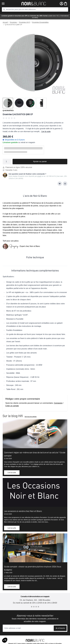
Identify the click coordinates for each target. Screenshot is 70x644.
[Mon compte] (61, 4)
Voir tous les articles (31, 417)
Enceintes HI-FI (24, 22)
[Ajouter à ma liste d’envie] (60, 184)
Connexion (58, 403)
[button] (35, 118)
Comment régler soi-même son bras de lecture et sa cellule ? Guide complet (35, 454)
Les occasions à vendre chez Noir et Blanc (23, 511)
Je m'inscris (60, 628)
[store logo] (34, 4)
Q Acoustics (8, 110)
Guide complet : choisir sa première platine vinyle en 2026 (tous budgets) (33, 568)
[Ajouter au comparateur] (65, 184)
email (39, 176)
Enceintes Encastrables (40, 22)
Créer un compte (12, 406)
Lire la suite (46, 131)
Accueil (5, 22)
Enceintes (13, 22)
